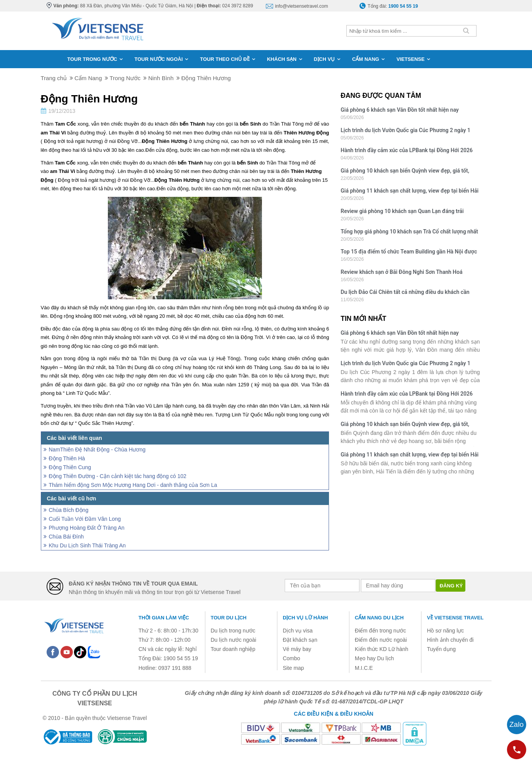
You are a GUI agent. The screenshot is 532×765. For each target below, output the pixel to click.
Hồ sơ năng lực (445, 631)
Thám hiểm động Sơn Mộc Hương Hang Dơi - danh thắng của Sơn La (133, 485)
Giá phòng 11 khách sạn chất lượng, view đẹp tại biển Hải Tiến (409, 192)
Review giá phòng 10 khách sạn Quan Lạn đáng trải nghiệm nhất (402, 212)
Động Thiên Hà (67, 458)
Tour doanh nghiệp (233, 649)
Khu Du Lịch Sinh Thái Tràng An (87, 545)
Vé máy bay (297, 649)
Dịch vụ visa (298, 631)
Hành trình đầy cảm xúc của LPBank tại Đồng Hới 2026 (407, 150)
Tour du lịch (229, 618)
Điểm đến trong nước (380, 631)
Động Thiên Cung (70, 467)
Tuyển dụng (441, 649)
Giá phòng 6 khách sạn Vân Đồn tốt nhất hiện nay (399, 110)
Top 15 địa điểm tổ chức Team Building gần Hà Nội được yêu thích (409, 252)
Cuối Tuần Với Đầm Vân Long (85, 519)
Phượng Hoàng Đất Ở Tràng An (87, 528)
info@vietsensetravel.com (302, 6)
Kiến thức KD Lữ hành (382, 649)
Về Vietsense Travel (455, 618)
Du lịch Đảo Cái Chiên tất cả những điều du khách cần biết (405, 293)
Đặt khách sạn (300, 640)
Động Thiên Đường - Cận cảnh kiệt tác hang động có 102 (118, 476)
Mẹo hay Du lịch (374, 658)
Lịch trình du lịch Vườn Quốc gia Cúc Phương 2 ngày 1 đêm (405, 131)
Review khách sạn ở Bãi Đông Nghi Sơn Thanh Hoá (401, 272)
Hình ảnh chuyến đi (450, 640)
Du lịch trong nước (233, 631)
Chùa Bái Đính (66, 537)
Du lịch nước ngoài (234, 640)
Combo (291, 658)
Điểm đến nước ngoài (381, 640)
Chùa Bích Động (69, 510)
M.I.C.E (364, 668)
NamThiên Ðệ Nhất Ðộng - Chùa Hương (97, 450)
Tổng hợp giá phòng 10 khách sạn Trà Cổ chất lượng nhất (409, 232)
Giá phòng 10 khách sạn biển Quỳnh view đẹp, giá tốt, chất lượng (405, 172)
